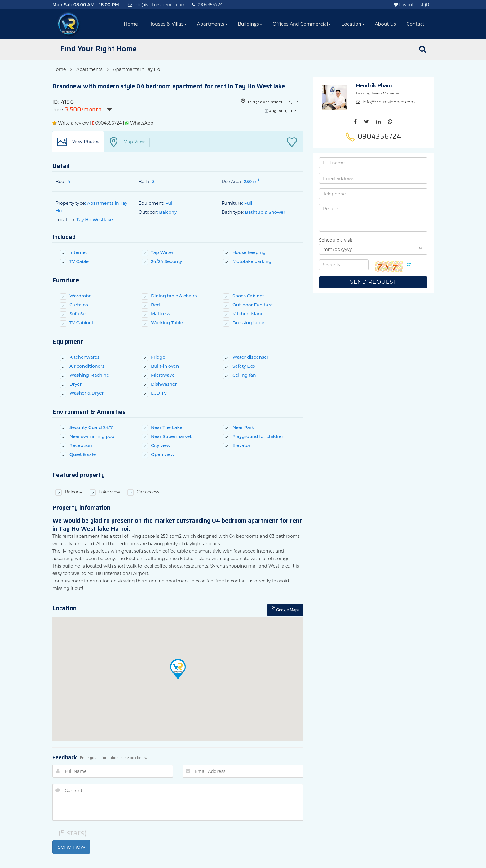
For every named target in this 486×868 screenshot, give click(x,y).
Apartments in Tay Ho (136, 69)
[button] (178, 669)
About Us (385, 24)
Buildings (250, 24)
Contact (415, 24)
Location (353, 24)
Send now (71, 847)
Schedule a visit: (336, 240)
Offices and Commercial (302, 24)
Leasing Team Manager (378, 93)
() (412, 5)
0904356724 (107, 123)
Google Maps (285, 609)
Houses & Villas (167, 24)
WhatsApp (139, 123)
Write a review (71, 123)
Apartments (212, 24)
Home (131, 24)
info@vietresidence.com (389, 102)
